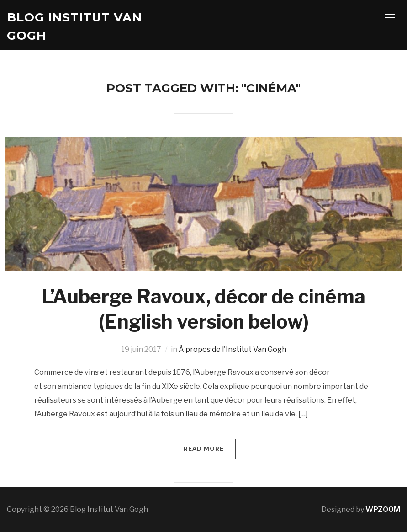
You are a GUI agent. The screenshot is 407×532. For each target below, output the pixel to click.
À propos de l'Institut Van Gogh (233, 349)
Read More (204, 449)
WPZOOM (383, 509)
